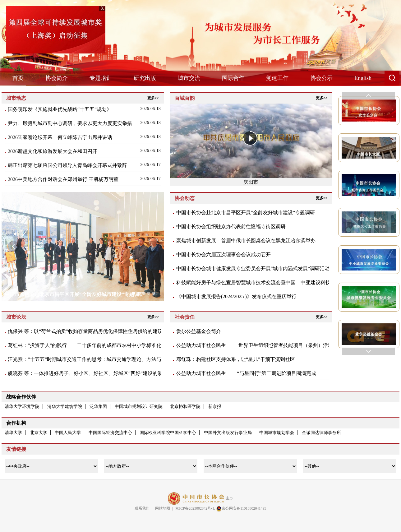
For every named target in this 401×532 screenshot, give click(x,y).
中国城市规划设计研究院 (139, 407)
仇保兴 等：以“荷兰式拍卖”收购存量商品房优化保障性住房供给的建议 (85, 331)
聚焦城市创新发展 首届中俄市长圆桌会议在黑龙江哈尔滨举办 (246, 241)
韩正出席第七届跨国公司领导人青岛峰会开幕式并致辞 (67, 165)
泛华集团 (98, 407)
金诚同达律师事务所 (321, 433)
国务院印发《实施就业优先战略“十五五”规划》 (60, 109)
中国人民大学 (68, 433)
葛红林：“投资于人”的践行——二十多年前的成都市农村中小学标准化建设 (90, 345)
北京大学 (39, 433)
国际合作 (233, 78)
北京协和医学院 (185, 407)
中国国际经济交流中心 (110, 433)
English (363, 78)
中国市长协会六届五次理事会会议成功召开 (224, 254)
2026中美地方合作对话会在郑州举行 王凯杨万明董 (63, 179)
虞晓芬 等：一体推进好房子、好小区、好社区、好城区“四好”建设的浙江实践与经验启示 (105, 373)
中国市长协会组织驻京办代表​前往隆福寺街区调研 (231, 227)
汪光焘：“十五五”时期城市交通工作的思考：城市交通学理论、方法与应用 (90, 359)
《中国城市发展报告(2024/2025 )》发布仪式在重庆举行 (236, 296)
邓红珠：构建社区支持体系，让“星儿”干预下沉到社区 (236, 359)
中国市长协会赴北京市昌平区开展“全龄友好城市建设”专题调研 (246, 213)
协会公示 (321, 78)
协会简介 (57, 78)
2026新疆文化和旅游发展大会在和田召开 (53, 151)
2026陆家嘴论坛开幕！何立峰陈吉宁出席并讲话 (60, 137)
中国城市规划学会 (277, 433)
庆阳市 (251, 182)
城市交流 (189, 78)
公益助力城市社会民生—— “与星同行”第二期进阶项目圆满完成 (246, 373)
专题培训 (101, 78)
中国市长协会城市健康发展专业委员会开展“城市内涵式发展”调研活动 (253, 268)
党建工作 (277, 78)
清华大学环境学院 (22, 407)
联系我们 (142, 508)
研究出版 (145, 78)
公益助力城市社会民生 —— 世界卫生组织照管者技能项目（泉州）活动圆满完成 (265, 345)
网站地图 (163, 508)
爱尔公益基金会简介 (199, 331)
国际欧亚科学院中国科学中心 (168, 433)
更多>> (153, 98)
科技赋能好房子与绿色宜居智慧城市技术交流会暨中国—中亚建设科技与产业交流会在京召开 (278, 282)
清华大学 (13, 433)
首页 (18, 78)
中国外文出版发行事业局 (228, 433)
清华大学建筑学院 (65, 407)
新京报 (215, 407)
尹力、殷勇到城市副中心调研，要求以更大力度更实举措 (70, 123)
